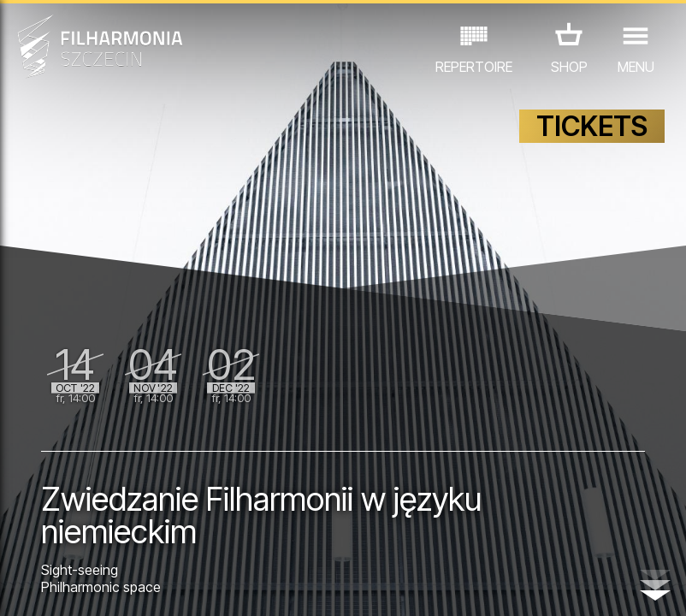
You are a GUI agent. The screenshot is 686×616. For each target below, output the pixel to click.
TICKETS (592, 126)
